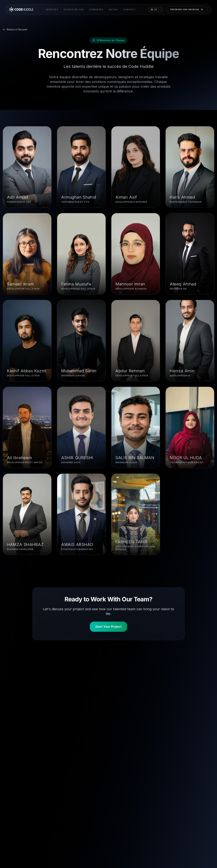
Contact (129, 9)
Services (52, 9)
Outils (113, 9)
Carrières (96, 9)
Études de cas (74, 9)
